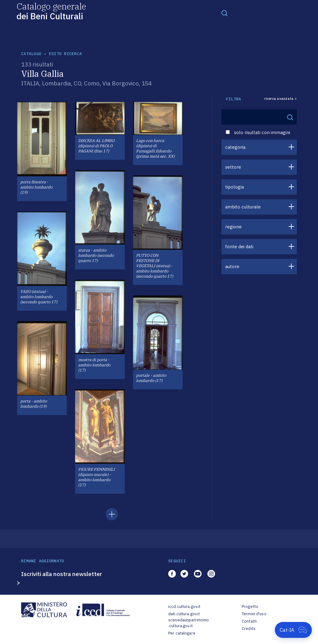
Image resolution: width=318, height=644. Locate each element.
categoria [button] (235, 147)
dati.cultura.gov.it (184, 614)
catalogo (31, 54)
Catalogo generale (51, 11)
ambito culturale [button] (243, 207)
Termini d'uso (254, 614)
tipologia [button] (235, 187)
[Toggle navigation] (225, 13)
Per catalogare (182, 633)
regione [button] (233, 227)
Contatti (249, 621)
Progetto (250, 607)
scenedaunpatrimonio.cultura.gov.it (189, 623)
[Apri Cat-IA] (293, 630)
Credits (249, 629)
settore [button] (233, 167)
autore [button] (232, 266)
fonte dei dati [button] (239, 247)
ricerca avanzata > (281, 99)
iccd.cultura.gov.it (184, 607)
